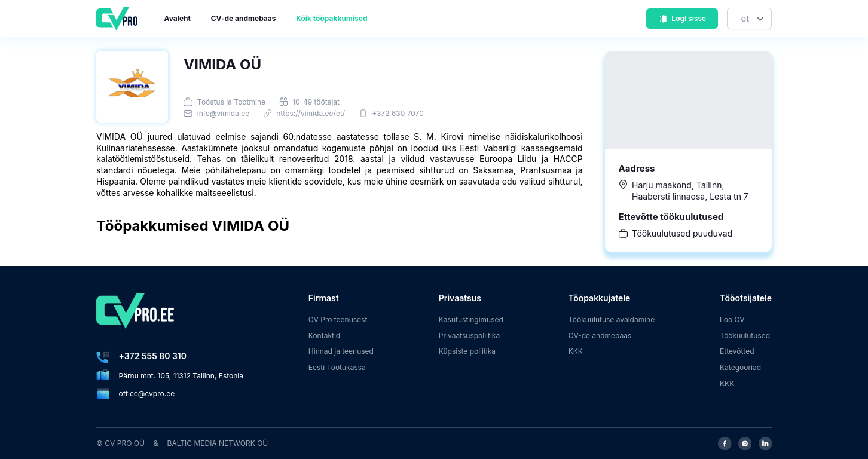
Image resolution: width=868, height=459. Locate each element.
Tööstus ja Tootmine (231, 102)
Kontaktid (324, 336)
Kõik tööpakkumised (331, 18)
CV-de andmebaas (244, 18)
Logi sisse (682, 18)
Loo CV (732, 319)
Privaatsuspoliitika (469, 336)
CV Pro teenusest (338, 319)
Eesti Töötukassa (337, 367)
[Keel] (749, 19)
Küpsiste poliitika (467, 351)
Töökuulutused (745, 336)
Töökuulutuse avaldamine (612, 319)
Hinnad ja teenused (341, 351)
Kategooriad (740, 367)
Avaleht (178, 18)
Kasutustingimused (471, 319)
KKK (576, 351)
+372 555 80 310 (153, 356)
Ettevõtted (737, 351)
